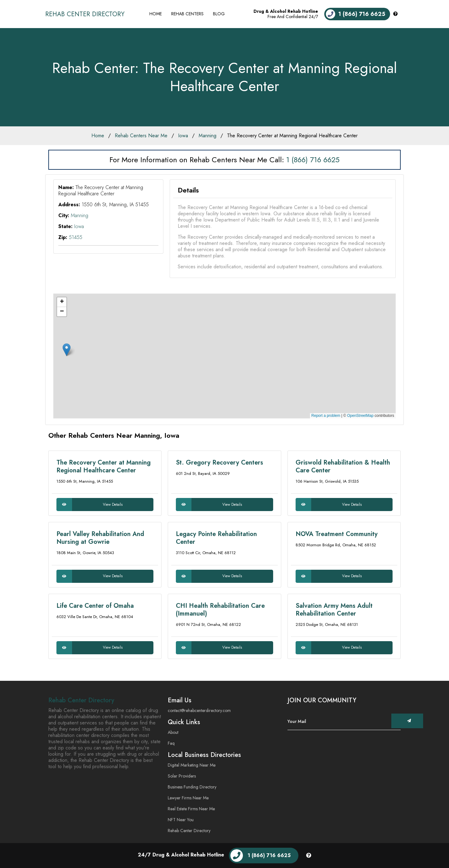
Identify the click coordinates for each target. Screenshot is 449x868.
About (173, 732)
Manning (208, 136)
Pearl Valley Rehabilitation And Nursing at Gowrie (100, 538)
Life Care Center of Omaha (95, 606)
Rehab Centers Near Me (141, 136)
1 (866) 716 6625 (313, 160)
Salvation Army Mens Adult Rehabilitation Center (334, 610)
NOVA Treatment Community (337, 534)
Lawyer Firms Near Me (188, 798)
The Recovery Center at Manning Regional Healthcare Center (292, 136)
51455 (76, 237)
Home (156, 14)
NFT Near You (181, 820)
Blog (219, 14)
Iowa (183, 136)
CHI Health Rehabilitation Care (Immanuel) (220, 610)
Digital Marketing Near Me (192, 765)
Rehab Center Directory (85, 14)
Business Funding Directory (192, 787)
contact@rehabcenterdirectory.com (199, 710)
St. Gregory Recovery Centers (220, 463)
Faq (171, 743)
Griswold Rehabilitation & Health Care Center (343, 466)
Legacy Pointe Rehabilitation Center (216, 538)
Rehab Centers (187, 14)
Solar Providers (182, 776)
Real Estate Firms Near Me (191, 809)
